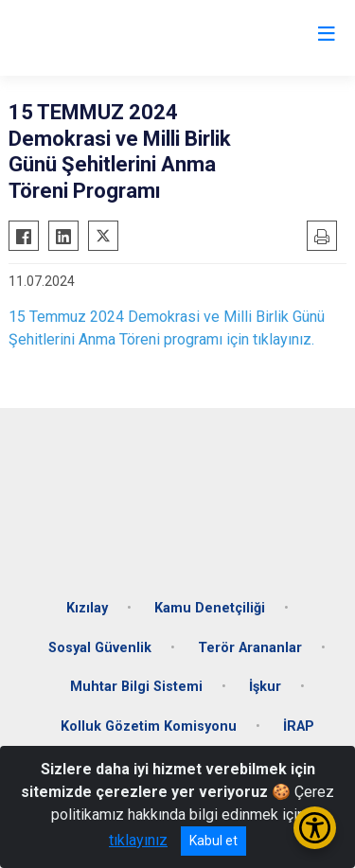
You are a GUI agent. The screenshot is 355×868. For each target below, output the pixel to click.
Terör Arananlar (250, 648)
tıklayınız (138, 840)
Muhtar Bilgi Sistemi (136, 687)
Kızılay (87, 608)
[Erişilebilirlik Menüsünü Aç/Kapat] (315, 828)
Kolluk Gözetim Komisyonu (149, 726)
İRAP (299, 726)
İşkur (265, 687)
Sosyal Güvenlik (100, 648)
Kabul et (213, 841)
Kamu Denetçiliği (210, 608)
